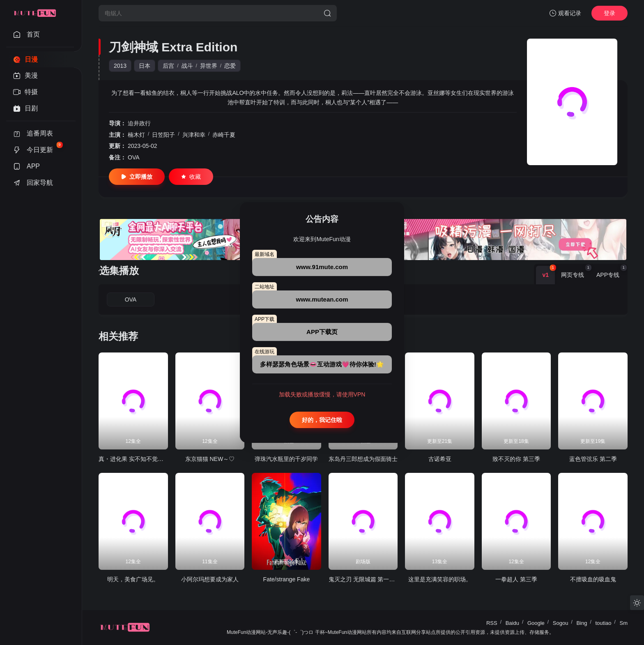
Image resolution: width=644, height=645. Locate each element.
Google (536, 623)
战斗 (187, 66)
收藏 (191, 177)
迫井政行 (139, 123)
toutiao (603, 623)
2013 (120, 66)
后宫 (168, 66)
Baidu (512, 623)
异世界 (209, 66)
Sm (624, 623)
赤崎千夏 (224, 135)
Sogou (561, 623)
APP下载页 (322, 332)
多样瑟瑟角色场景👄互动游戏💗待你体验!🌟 (322, 364)
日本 (145, 66)
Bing (582, 623)
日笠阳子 (163, 135)
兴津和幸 (194, 135)
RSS (492, 623)
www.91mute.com (322, 267)
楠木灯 (136, 135)
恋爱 (230, 66)
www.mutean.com (322, 299)
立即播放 (137, 177)
